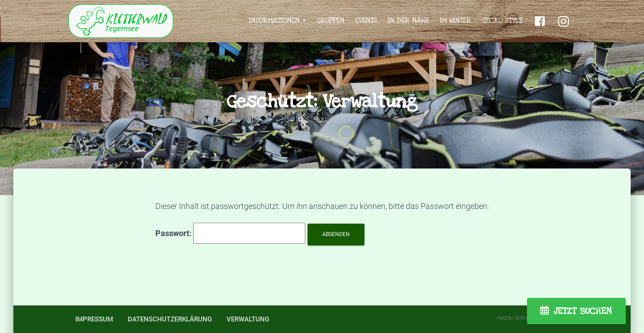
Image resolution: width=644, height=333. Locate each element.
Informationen (277, 20)
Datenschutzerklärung (170, 319)
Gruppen (331, 20)
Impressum (94, 319)
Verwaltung (248, 319)
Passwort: (230, 233)
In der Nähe (408, 20)
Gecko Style (502, 20)
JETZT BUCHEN (583, 311)
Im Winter (456, 20)
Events (366, 20)
